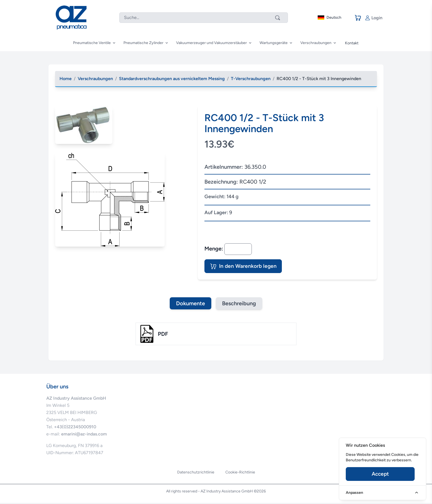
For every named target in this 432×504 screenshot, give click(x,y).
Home (66, 79)
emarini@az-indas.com (84, 435)
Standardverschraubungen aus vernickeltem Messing (172, 79)
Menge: (214, 249)
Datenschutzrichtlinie (196, 473)
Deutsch (330, 17)
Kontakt (352, 43)
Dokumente (190, 304)
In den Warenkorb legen (245, 267)
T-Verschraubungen (251, 79)
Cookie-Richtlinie (240, 473)
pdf (163, 335)
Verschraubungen (95, 79)
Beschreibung (239, 304)
